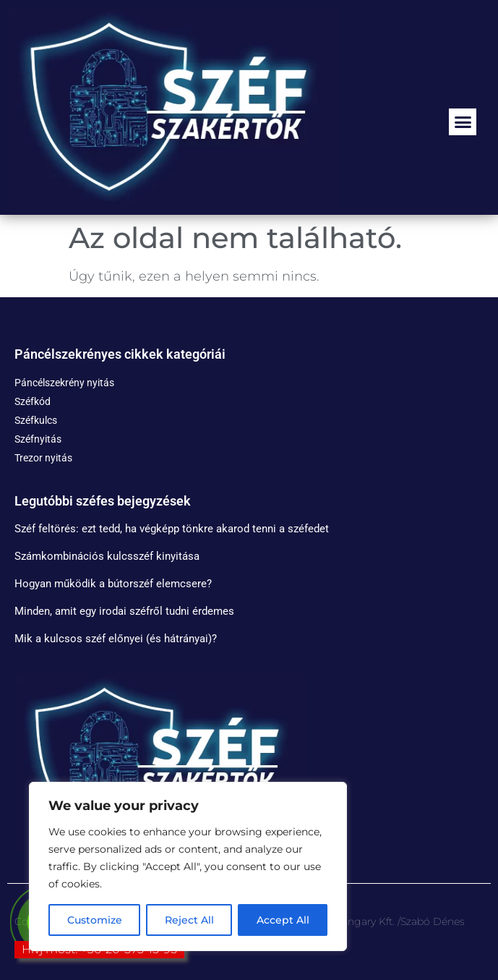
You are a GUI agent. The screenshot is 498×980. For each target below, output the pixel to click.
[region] (188, 866)
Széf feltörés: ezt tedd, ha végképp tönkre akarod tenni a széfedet (172, 529)
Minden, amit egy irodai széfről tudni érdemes (124, 611)
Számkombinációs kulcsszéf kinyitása (107, 556)
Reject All (189, 920)
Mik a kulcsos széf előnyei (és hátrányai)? (116, 639)
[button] (463, 122)
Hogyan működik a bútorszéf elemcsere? (113, 584)
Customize (95, 920)
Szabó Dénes (433, 921)
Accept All (283, 920)
